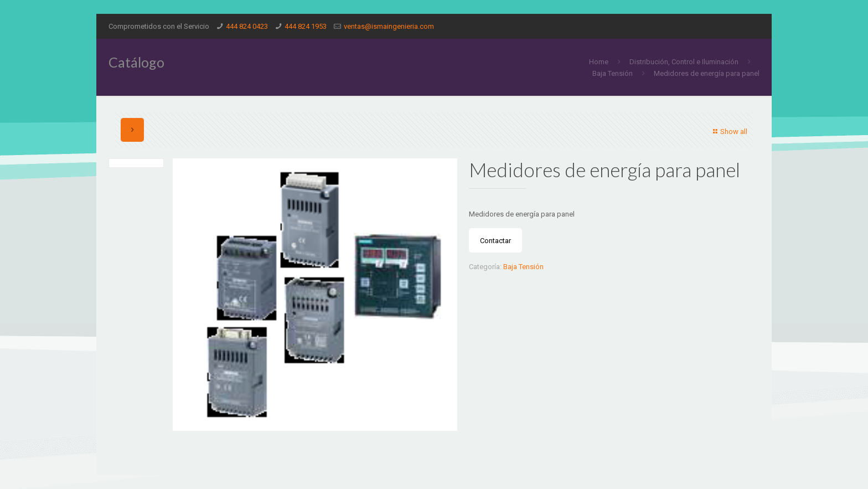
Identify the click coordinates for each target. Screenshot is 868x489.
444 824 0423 (247, 26)
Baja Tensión (613, 73)
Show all (729, 132)
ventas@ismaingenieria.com (389, 26)
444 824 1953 (306, 26)
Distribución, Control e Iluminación (684, 62)
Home (599, 62)
